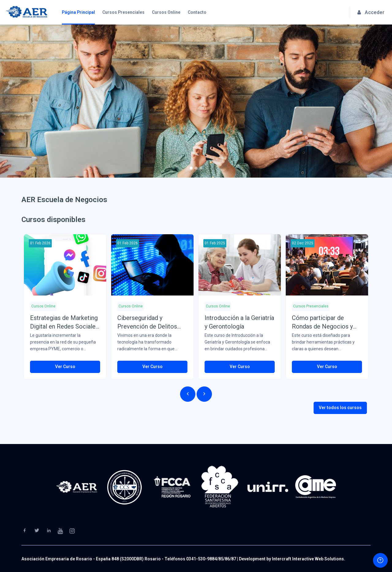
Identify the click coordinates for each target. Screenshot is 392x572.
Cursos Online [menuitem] (166, 12)
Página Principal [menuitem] (78, 12)
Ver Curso (65, 367)
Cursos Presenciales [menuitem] (123, 12)
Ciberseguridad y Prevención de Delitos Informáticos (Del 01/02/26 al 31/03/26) (147, 322)
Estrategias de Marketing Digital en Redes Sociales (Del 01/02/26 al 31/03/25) (64, 322)
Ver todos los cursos (340, 408)
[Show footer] (380, 560)
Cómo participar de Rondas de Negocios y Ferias (322, 322)
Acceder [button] (371, 12)
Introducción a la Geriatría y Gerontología (239, 322)
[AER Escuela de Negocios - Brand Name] (27, 12)
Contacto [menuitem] (197, 12)
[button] (29, 101)
